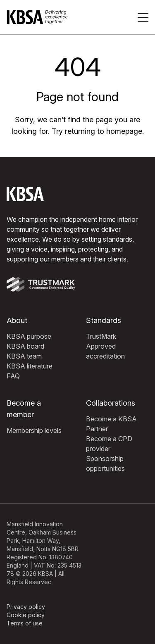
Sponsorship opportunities (105, 463)
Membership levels (34, 430)
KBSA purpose (29, 336)
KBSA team (24, 356)
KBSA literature (30, 366)
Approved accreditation (105, 351)
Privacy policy (26, 607)
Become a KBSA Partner (111, 424)
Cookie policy (26, 615)
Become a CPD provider (109, 444)
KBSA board (25, 346)
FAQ (13, 376)
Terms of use (25, 623)
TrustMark (101, 336)
